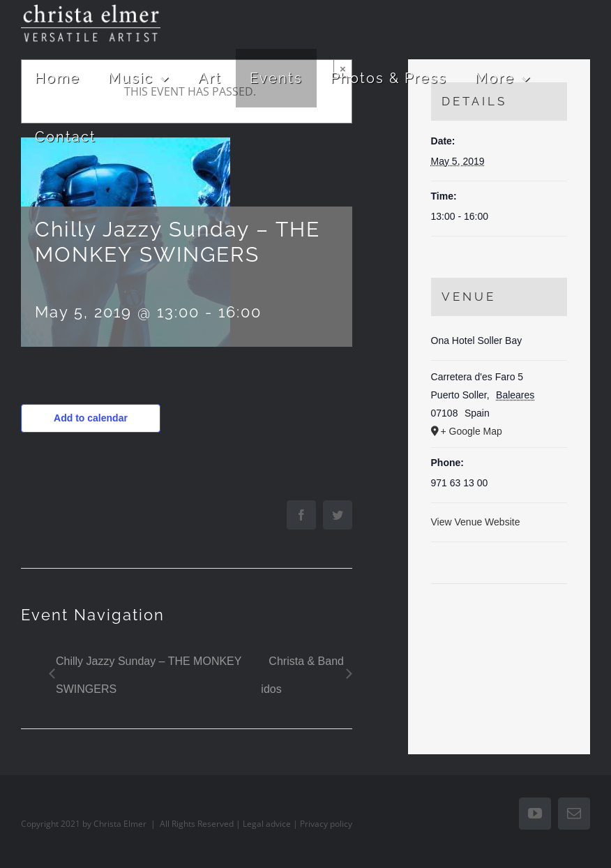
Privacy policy (326, 824)
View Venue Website (476, 522)
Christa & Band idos (302, 675)
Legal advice (267, 824)
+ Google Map (472, 431)
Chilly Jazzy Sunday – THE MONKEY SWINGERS (149, 675)
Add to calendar (91, 418)
